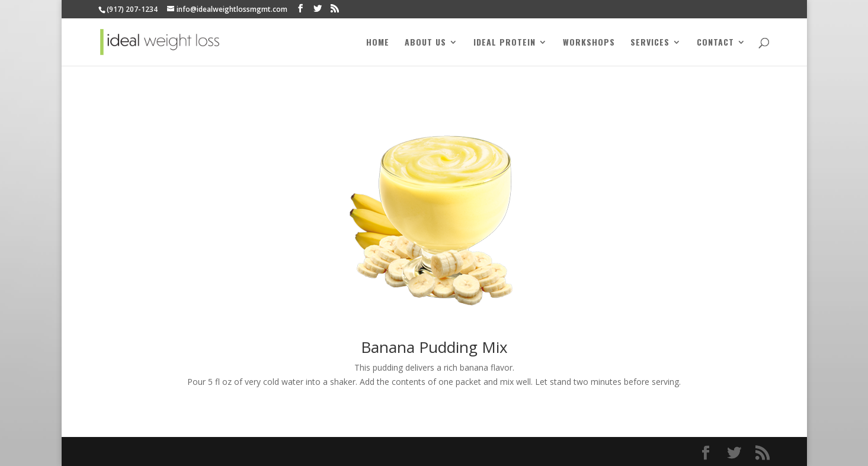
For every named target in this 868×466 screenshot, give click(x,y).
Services (650, 43)
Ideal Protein (505, 43)
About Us (425, 43)
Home (378, 43)
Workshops (589, 43)
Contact (715, 43)
